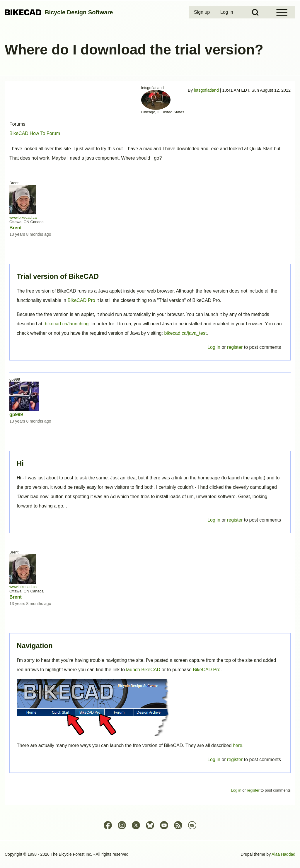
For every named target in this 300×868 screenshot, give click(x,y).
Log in (214, 759)
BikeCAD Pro (207, 670)
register (235, 759)
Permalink (150, 434)
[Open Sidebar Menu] (282, 12)
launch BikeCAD (143, 670)
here (238, 745)
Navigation (35, 646)
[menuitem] (202, 12)
